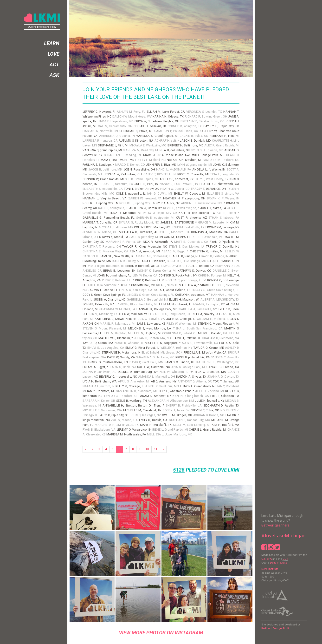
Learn (52, 43)
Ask (54, 75)
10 (147, 449)
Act (54, 65)
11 (156, 449)
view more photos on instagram (161, 633)
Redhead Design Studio (276, 628)
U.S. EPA (267, 559)
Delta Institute (278, 563)
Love (53, 54)
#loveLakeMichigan (283, 536)
